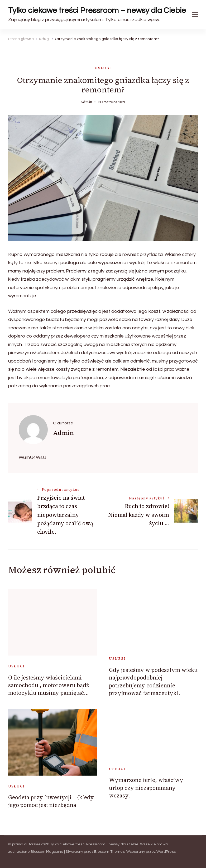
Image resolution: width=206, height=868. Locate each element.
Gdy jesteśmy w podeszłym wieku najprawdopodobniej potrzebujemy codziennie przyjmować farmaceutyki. (153, 681)
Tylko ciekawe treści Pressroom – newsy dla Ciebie (97, 10)
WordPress (166, 852)
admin (86, 102)
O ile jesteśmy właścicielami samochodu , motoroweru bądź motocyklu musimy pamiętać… (49, 685)
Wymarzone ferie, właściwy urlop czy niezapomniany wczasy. (146, 788)
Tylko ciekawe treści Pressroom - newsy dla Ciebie (94, 844)
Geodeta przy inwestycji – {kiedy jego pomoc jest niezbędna (51, 801)
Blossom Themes (109, 852)
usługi (103, 68)
